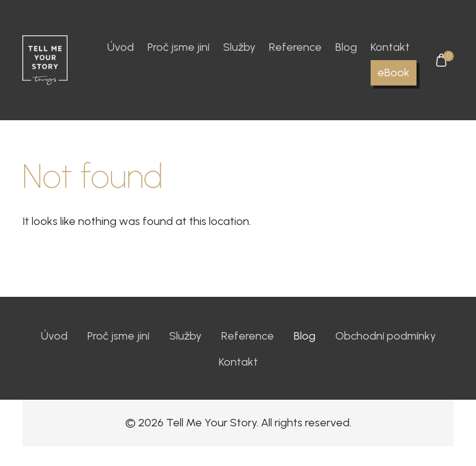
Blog (346, 47)
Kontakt (390, 47)
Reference (295, 47)
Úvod (121, 47)
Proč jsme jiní (178, 47)
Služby (239, 47)
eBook (394, 73)
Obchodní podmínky (386, 336)
